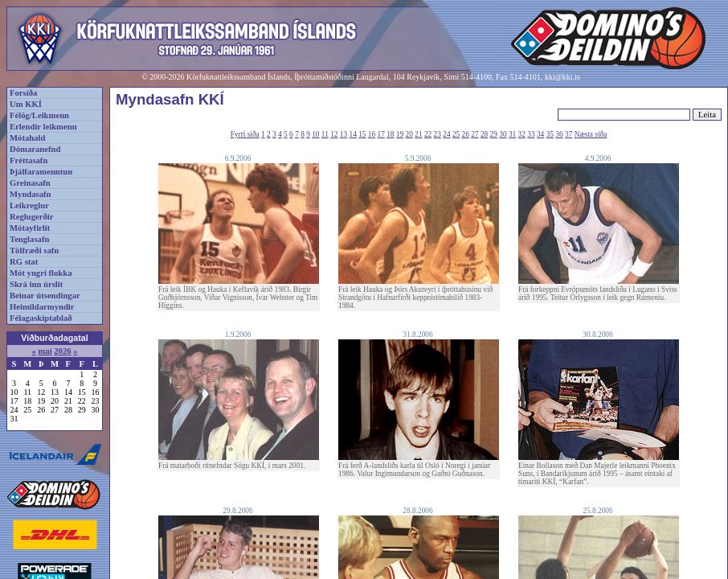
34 (540, 134)
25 (456, 134)
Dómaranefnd (35, 149)
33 (531, 134)
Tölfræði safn (34, 250)
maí (45, 351)
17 (381, 134)
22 (428, 134)
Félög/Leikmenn (39, 115)
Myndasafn (31, 194)
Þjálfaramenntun (41, 172)
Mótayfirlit (30, 228)
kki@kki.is (562, 77)
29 (494, 134)
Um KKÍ (26, 104)
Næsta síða (591, 134)
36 (559, 134)
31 (512, 134)
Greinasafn (30, 183)
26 (466, 134)
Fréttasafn (29, 160)
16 (372, 134)
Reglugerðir (31, 217)
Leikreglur (29, 205)
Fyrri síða (245, 134)
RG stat (24, 262)
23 (438, 134)
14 (353, 134)
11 (325, 134)
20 (409, 134)
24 (446, 134)
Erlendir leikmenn (43, 127)
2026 (62, 351)
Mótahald (27, 138)
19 (400, 134)
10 (315, 134)
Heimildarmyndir (42, 307)
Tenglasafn (29, 239)
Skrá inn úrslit (36, 284)
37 (568, 134)
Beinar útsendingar (45, 296)
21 (418, 134)
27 (474, 134)
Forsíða (23, 93)
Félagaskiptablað (41, 318)
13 (344, 134)
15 (362, 134)
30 (503, 134)
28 (484, 134)
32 (522, 134)
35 (550, 134)
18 (390, 134)
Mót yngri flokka (41, 273)
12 (334, 134)
